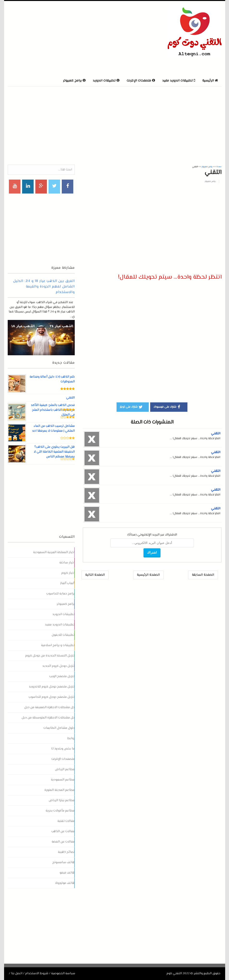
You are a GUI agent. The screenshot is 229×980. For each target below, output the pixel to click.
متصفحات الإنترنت (63, 759)
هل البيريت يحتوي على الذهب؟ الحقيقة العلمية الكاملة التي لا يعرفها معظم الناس (54, 452)
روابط (71, 738)
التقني (216, 434)
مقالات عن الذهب (63, 831)
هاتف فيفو (67, 873)
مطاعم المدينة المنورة (60, 790)
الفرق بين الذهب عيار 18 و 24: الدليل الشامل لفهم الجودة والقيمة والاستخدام (44, 287)
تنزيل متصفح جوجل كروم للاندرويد (52, 687)
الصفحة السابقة (203, 575)
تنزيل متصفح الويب (62, 676)
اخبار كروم (68, 573)
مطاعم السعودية (63, 780)
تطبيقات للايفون (63, 635)
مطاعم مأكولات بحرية (60, 811)
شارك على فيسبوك (168, 407)
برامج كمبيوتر (210, 181)
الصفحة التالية (95, 575)
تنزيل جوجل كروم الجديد (59, 666)
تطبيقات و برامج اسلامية (58, 645)
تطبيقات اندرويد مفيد (60, 625)
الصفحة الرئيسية (148, 575)
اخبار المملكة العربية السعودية (54, 552)
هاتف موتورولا (65, 883)
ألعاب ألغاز (67, 583)
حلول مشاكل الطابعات (59, 728)
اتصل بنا (17, 974)
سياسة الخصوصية (63, 974)
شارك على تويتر (131, 407)
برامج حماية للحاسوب (61, 594)
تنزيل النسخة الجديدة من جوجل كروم (50, 656)
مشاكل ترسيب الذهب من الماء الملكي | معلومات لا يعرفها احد (53, 429)
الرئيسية (210, 81)
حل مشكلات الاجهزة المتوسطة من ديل (48, 718)
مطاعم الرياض (65, 769)
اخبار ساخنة (67, 563)
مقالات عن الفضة (63, 842)
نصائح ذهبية (66, 852)
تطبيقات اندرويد (64, 614)
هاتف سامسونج (64, 862)
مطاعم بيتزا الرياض (62, 800)
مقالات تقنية (66, 821)
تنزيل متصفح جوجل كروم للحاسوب (52, 697)
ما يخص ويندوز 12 (63, 749)
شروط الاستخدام (37, 974)
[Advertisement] (64, 38)
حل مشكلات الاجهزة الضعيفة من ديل (50, 707)
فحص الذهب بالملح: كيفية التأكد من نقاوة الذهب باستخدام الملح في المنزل (53, 410)
